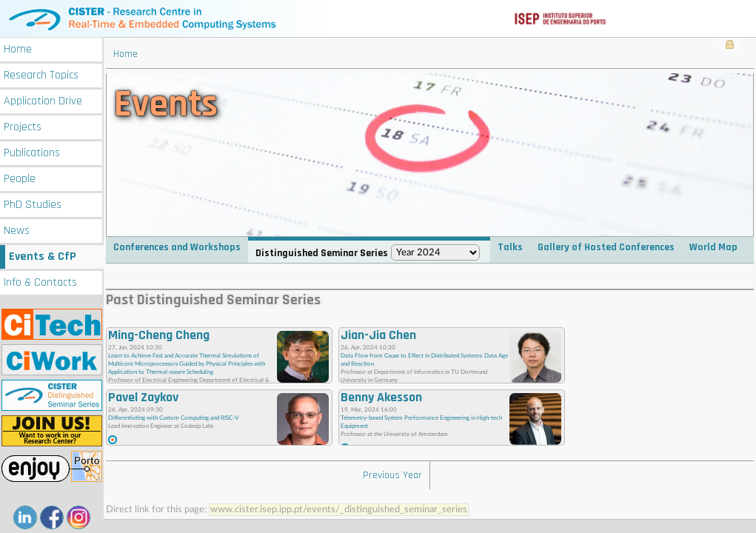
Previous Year (392, 475)
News (17, 231)
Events (43, 257)
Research (41, 75)
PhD (33, 205)
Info (40, 282)
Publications (32, 153)
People (20, 179)
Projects (23, 127)
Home (18, 49)
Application (43, 101)
